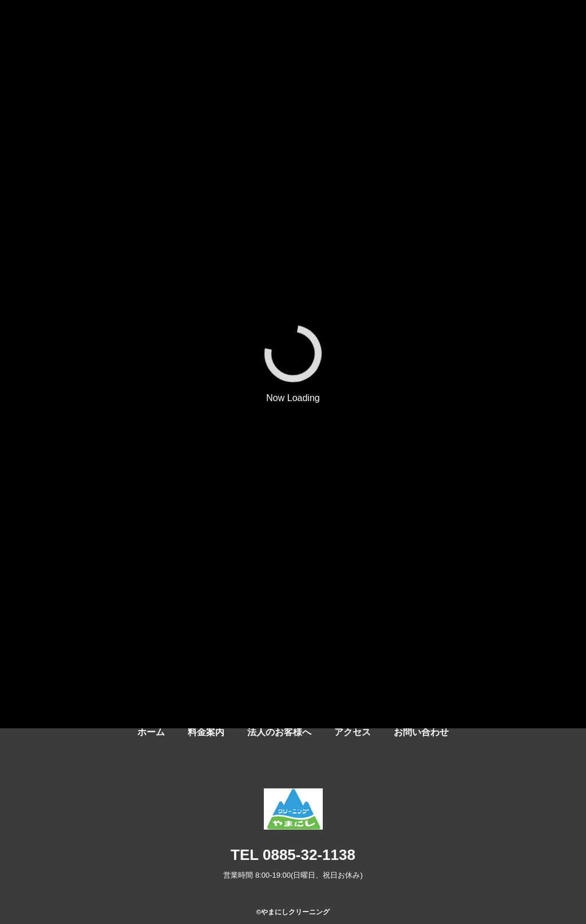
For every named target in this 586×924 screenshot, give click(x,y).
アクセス (353, 732)
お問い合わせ (421, 732)
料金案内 (206, 732)
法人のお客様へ (279, 732)
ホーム (151, 732)
